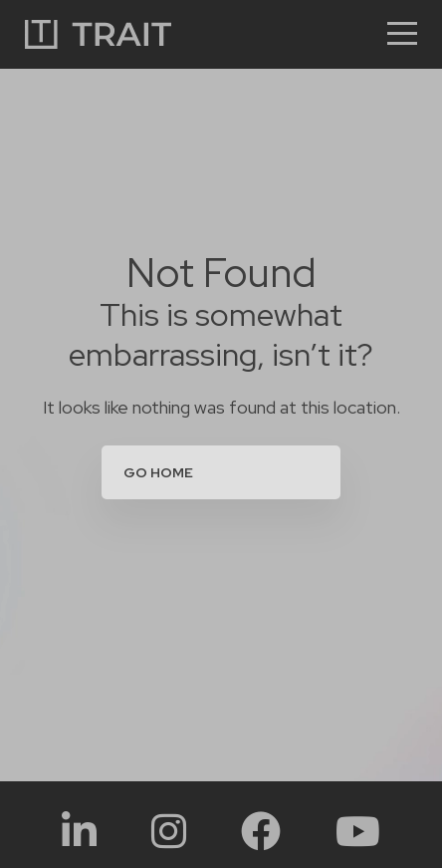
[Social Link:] (79, 831)
